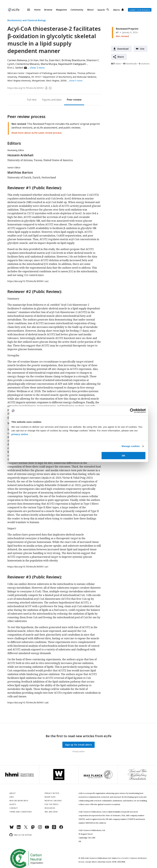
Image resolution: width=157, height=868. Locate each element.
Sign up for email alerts (78, 745)
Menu (27, 10)
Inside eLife (50, 797)
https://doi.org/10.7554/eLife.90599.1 (26, 88)
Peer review (74, 100)
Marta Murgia (49, 64)
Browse (48, 10)
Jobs (12, 797)
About (90, 10)
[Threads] (54, 828)
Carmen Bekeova (17, 60)
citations (144, 64)
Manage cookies (131, 446)
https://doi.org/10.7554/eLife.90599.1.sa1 (28, 567)
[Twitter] (26, 828)
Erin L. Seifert (17, 68)
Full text (32, 100)
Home (37, 10)
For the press (52, 804)
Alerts (116, 10)
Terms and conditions (21, 812)
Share (121, 57)
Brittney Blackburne (73, 60)
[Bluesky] (12, 828)
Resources (50, 808)
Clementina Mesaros (27, 64)
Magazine (61, 10)
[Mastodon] (33, 828)
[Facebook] (61, 828)
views (116, 64)
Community (77, 10)
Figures (46, 100)
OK (124, 456)
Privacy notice (79, 751)
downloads (130, 64)
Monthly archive (53, 801)
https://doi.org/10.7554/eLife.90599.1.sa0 (28, 703)
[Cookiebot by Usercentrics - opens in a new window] (132, 411)
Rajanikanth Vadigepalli (72, 64)
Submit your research (140, 10)
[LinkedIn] (19, 828)
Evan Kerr (55, 60)
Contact (14, 808)
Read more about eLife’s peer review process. (37, 133)
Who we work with (19, 801)
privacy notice (20, 434)
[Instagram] (40, 828)
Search (101, 10)
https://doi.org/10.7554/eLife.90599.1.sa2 (28, 281)
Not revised (122, 36)
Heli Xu (44, 60)
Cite (142, 49)
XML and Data (51, 812)
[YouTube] (47, 828)
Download (123, 49)
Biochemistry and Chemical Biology (27, 20)
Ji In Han (33, 60)
